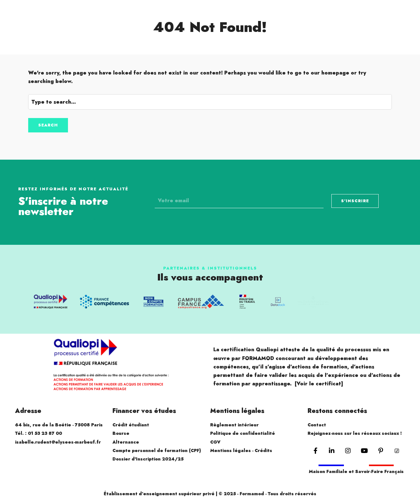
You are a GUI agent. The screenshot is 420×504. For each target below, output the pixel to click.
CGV (215, 442)
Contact (317, 425)
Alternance (126, 442)
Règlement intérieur (234, 425)
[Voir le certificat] (319, 384)
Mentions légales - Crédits (241, 450)
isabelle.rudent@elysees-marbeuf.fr (58, 442)
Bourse (121, 433)
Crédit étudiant (131, 425)
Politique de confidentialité (243, 433)
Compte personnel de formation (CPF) (157, 450)
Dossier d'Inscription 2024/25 (148, 459)
